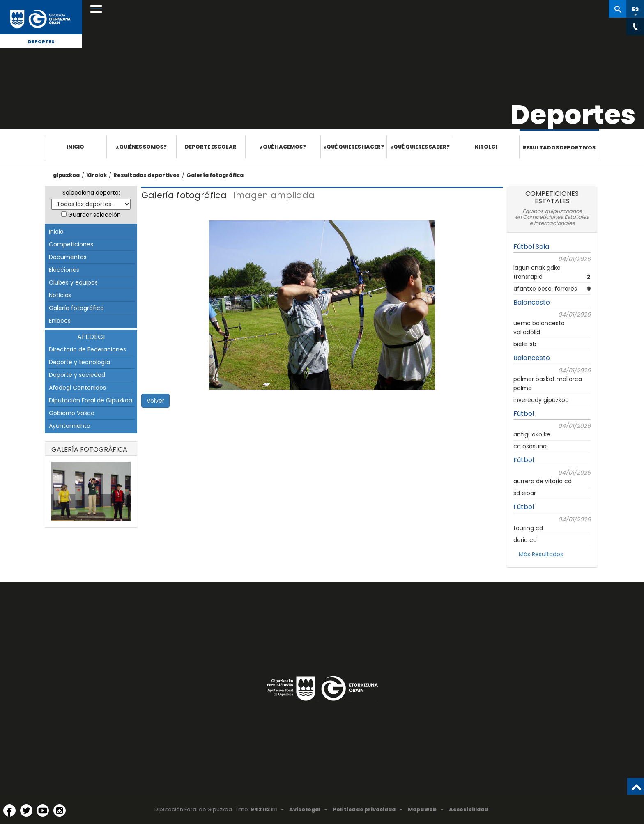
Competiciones (71, 244)
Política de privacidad (364, 809)
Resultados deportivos (559, 148)
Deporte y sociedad (77, 375)
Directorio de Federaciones (87, 349)
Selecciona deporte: (91, 193)
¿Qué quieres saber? (420, 147)
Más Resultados (541, 554)
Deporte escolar (211, 147)
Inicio (75, 147)
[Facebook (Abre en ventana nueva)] (9, 810)
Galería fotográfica (215, 175)
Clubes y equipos (73, 282)
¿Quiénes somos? (141, 147)
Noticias (60, 295)
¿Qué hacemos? (283, 147)
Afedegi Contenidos (77, 388)
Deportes (41, 41)
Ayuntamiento (70, 426)
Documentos (68, 257)
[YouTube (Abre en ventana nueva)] (43, 810)
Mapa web (422, 809)
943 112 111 (264, 809)
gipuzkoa (66, 175)
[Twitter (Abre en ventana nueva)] (26, 810)
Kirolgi (486, 147)
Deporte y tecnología (79, 362)
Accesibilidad (468, 809)
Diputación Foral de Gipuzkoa (91, 400)
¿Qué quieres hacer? (354, 147)
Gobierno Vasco (72, 413)
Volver (155, 401)
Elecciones (64, 270)
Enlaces (60, 321)
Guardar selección (94, 215)
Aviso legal (305, 809)
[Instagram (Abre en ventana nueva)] (60, 810)
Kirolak (97, 175)
